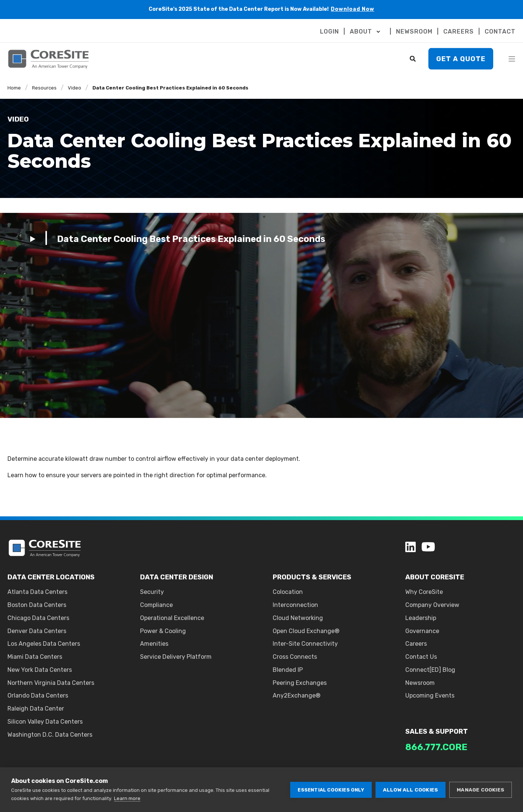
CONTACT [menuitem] (500, 32)
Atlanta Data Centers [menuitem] (37, 592)
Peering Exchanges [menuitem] (300, 683)
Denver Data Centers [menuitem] (37, 631)
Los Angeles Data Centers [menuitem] (44, 644)
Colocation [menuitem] (288, 592)
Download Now (353, 9)
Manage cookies (481, 790)
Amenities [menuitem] (154, 644)
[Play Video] (177, 239)
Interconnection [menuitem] (295, 605)
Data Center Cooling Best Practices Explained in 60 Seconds (170, 88)
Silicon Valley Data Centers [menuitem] (45, 722)
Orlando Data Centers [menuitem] (38, 695)
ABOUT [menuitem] (361, 32)
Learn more (127, 798)
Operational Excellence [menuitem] (172, 618)
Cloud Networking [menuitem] (298, 618)
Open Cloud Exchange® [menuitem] (306, 631)
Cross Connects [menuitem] (295, 657)
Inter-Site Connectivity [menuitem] (305, 644)
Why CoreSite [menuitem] (424, 592)
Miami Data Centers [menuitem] (35, 657)
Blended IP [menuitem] (288, 670)
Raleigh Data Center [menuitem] (36, 709)
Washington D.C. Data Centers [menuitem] (50, 735)
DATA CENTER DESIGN (177, 577)
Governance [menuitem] (422, 631)
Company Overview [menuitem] (432, 605)
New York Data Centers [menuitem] (40, 670)
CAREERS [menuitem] (459, 32)
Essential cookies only (331, 790)
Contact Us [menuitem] (421, 657)
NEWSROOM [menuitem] (414, 32)
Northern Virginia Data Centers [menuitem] (51, 683)
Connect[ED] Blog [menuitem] (430, 670)
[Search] (413, 58)
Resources (44, 88)
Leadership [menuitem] (421, 618)
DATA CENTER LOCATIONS (51, 577)
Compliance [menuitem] (156, 605)
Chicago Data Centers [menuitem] (38, 618)
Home (14, 88)
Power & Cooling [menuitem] (163, 631)
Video (75, 88)
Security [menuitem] (152, 592)
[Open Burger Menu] (512, 59)
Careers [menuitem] (416, 644)
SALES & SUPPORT (437, 731)
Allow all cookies (411, 790)
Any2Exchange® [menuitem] (297, 695)
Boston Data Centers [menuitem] (37, 605)
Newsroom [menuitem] (420, 683)
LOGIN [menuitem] (329, 32)
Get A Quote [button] (461, 59)
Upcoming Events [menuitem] (430, 695)
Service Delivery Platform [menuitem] (176, 657)
